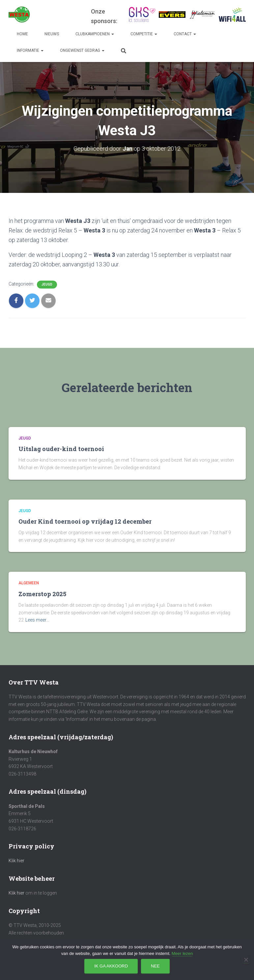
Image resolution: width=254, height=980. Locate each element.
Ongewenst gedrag (82, 50)
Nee (155, 966)
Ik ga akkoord (111, 966)
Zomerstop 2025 (42, 594)
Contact (185, 34)
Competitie (144, 34)
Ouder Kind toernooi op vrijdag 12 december (85, 521)
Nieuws (52, 34)
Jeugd (47, 284)
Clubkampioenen (95, 34)
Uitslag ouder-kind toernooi (61, 449)
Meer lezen (182, 953)
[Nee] (246, 960)
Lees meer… (37, 620)
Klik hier (16, 861)
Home (22, 34)
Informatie (30, 50)
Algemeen (29, 583)
